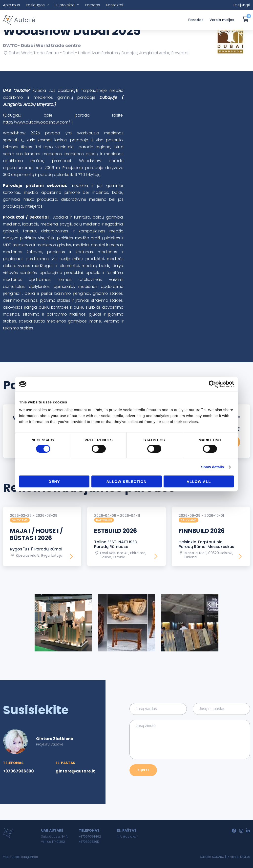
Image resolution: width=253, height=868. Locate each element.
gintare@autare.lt (75, 771)
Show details (213, 467)
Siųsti (143, 770)
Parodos (93, 5)
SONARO (218, 857)
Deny (54, 482)
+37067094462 (90, 836)
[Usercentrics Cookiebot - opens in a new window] (212, 384)
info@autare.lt (127, 836)
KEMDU (245, 857)
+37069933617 (89, 842)
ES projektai (65, 5)
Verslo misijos (222, 20)
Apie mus (11, 5)
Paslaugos (35, 5)
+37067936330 (18, 771)
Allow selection (127, 482)
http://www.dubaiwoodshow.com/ (37, 122)
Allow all (199, 482)
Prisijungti (242, 5)
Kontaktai (115, 5)
